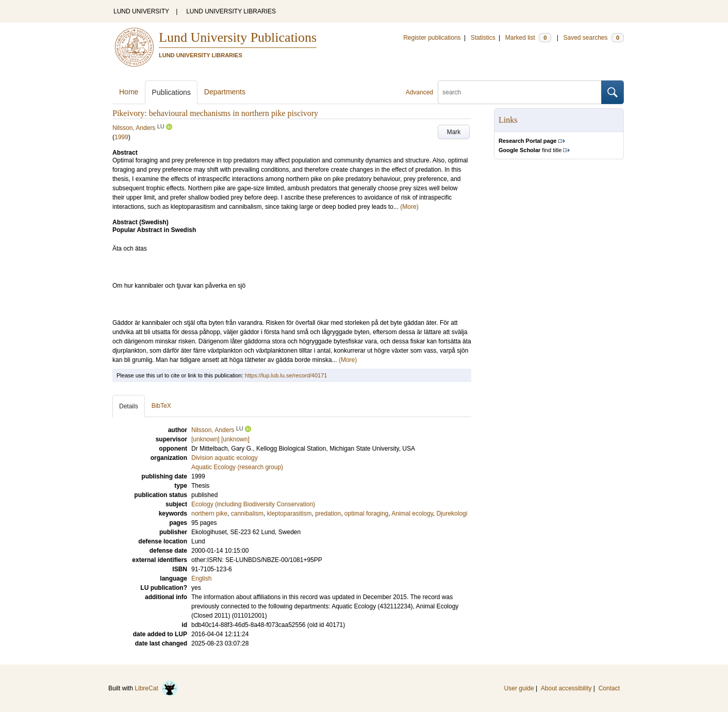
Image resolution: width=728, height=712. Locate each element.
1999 (121, 137)
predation (328, 514)
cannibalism (247, 514)
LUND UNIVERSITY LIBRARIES (231, 11)
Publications (171, 92)
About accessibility (566, 688)
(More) (409, 207)
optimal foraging (366, 514)
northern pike (209, 514)
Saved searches (593, 38)
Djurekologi (452, 514)
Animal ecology (412, 514)
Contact (609, 688)
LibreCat (156, 688)
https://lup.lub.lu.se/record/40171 (286, 375)
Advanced (419, 92)
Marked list (528, 38)
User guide (519, 688)
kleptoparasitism (289, 514)
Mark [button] (454, 132)
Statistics (483, 38)
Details (129, 406)
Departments (225, 92)
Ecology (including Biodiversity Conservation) (253, 504)
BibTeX (161, 406)
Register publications (432, 38)
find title (530, 150)
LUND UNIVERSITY (141, 11)
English (201, 578)
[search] (520, 92)
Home (129, 92)
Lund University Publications (238, 37)
